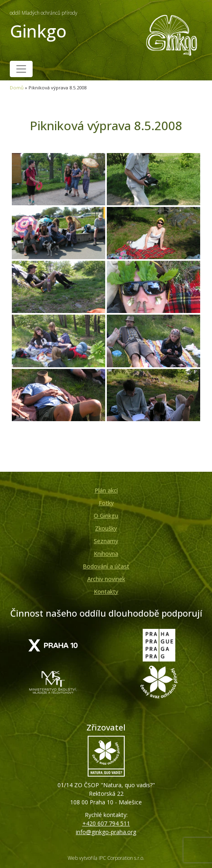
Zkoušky (106, 528)
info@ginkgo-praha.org (106, 832)
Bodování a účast (106, 566)
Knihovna (106, 554)
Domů (17, 88)
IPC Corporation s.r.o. (121, 858)
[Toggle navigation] (21, 69)
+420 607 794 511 (106, 823)
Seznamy (106, 541)
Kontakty (106, 592)
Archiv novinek (106, 579)
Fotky (106, 503)
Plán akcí (106, 490)
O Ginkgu (106, 516)
